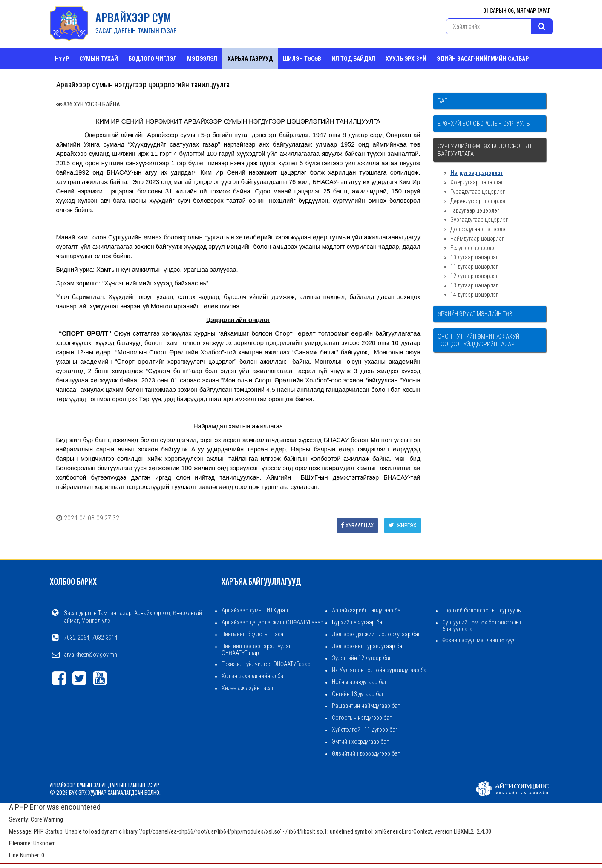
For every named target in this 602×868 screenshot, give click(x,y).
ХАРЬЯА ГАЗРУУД (250, 59)
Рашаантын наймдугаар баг (366, 706)
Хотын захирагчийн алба (252, 676)
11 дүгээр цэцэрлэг (474, 267)
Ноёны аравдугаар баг (359, 682)
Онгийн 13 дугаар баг (358, 694)
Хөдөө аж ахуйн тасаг (248, 688)
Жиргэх (402, 525)
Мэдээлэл (202, 59)
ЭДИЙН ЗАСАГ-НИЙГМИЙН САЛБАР (483, 59)
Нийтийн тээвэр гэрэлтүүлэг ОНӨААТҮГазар (256, 650)
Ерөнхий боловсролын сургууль (484, 124)
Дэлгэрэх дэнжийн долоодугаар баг (376, 634)
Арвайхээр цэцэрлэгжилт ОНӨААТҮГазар (272, 622)
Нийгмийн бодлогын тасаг (253, 634)
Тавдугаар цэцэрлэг (475, 210)
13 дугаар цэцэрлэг (474, 285)
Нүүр (62, 59)
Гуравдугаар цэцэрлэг (478, 192)
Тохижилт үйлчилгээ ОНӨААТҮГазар (266, 664)
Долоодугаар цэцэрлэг (479, 229)
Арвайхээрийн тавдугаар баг (367, 610)
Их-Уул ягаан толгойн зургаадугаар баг (380, 670)
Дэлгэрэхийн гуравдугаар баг (368, 646)
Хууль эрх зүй (406, 59)
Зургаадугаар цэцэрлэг (479, 220)
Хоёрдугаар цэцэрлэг (477, 182)
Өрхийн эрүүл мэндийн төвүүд (479, 640)
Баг (442, 101)
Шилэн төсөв (302, 59)
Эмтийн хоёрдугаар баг (360, 742)
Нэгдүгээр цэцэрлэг (477, 173)
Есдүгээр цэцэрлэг (473, 248)
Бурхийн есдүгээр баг (358, 622)
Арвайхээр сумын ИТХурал (255, 610)
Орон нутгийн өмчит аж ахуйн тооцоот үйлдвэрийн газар (480, 340)
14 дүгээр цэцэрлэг (474, 295)
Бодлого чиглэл (153, 59)
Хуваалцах (357, 525)
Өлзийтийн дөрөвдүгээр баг (366, 753)
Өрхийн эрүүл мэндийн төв (475, 314)
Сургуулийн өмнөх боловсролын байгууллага (484, 150)
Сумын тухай (99, 59)
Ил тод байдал (353, 59)
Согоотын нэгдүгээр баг (362, 718)
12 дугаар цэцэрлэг (474, 276)
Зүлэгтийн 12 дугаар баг (361, 658)
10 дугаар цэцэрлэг (474, 257)
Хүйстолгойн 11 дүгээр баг (365, 730)
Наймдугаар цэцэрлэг (477, 239)
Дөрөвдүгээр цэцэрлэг (478, 201)
